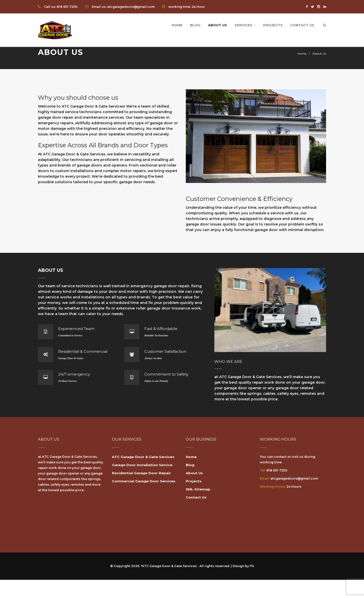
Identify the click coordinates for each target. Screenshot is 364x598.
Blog (195, 25)
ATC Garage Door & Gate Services (143, 457)
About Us (218, 25)
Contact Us (302, 25)
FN (252, 566)
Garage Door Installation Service (142, 465)
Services (245, 25)
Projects (273, 25)
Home (177, 25)
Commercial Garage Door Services (144, 481)
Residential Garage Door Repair (141, 473)
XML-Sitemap (198, 489)
